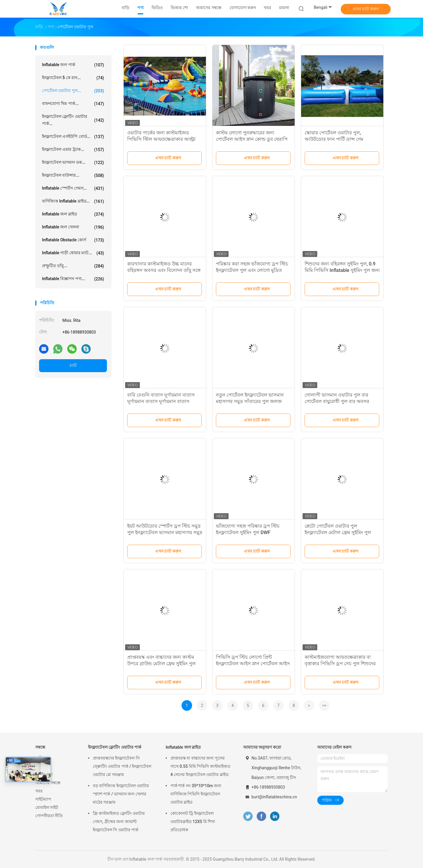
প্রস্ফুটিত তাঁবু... (73, 266)
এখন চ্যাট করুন (366, 9)
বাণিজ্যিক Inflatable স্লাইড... (73, 201)
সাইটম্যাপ (43, 799)
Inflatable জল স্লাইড (73, 214)
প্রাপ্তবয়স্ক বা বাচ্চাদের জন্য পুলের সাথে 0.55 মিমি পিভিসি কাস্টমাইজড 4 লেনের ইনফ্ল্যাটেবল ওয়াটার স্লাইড (200, 766)
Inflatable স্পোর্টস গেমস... (73, 188)
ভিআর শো (44, 775)
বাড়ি (39, 758)
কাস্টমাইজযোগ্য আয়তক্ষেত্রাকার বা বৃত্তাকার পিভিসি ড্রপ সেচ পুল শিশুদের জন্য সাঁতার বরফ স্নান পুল (340, 664)
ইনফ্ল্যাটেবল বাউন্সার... (73, 175)
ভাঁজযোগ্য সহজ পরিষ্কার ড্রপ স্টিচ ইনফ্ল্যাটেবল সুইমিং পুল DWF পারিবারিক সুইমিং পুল (248, 532)
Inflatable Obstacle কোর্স (73, 240)
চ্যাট (73, 365)
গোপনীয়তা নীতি (49, 816)
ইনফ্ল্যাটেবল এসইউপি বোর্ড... (73, 137)
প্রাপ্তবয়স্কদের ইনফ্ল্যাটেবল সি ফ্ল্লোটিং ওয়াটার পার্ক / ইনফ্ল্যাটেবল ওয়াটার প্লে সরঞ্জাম (122, 766)
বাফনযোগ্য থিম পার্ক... (73, 104)
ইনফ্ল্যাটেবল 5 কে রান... (73, 78)
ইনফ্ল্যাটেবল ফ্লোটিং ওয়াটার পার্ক (115, 747)
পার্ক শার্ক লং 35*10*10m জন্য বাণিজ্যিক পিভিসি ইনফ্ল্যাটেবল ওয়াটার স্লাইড (196, 794)
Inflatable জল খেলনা (73, 227)
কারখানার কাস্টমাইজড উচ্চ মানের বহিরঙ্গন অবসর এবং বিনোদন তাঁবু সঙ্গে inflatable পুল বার (164, 270)
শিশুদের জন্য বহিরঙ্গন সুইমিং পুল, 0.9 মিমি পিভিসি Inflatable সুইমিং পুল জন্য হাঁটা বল (342, 270)
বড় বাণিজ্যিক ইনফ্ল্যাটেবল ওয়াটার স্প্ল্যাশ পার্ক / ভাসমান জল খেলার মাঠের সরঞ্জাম (121, 794)
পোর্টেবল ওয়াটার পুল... (73, 91)
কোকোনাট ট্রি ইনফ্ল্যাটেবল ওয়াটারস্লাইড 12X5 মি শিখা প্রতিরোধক (193, 822)
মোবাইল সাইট (47, 807)
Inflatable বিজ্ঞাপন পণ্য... (73, 279)
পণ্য (38, 766)
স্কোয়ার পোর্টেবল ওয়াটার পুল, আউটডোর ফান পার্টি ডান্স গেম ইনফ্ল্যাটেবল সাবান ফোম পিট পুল (336, 139)
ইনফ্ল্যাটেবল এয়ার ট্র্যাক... (73, 150)
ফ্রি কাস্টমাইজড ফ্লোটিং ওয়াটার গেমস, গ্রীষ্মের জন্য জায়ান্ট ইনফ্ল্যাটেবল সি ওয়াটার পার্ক (119, 822)
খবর (39, 791)
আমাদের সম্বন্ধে (48, 783)
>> (324, 705)
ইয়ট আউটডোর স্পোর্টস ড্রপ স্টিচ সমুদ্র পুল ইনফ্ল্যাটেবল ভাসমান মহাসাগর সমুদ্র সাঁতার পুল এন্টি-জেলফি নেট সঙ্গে (165, 532)
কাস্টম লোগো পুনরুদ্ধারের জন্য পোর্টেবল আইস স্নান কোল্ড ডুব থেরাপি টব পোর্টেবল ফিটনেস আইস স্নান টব (252, 139)
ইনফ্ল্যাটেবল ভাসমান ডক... (73, 163)
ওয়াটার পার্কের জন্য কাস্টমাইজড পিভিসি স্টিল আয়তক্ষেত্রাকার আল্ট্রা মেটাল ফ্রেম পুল (161, 139)
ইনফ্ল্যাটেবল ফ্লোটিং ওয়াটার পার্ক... (73, 120)
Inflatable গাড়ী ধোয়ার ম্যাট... (73, 253)
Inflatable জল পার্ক (73, 65)
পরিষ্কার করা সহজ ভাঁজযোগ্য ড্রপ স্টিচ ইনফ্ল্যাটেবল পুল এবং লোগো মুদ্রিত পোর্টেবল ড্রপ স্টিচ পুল (252, 270)
